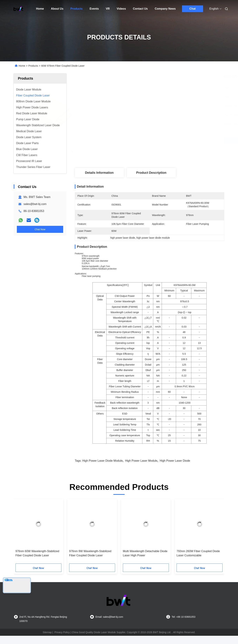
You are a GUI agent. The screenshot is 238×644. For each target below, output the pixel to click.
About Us (57, 9)
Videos (121, 9)
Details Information (99, 173)
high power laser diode (175, 461)
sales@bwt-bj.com (35, 204)
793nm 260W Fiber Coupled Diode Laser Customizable (198, 553)
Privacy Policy (62, 632)
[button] (21, 532)
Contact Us (140, 9)
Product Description (151, 173)
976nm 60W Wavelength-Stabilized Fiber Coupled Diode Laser (37, 553)
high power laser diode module (103, 461)
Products (76, 9)
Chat (193, 9)
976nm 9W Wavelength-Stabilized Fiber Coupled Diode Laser (90, 553)
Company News (165, 9)
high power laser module (141, 461)
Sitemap (47, 632)
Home (40, 9)
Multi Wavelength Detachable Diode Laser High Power (145, 553)
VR (108, 9)
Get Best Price (170, 140)
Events (94, 9)
